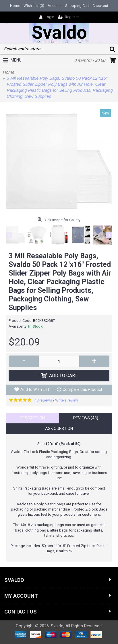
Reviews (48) (86, 418)
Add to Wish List (35, 389)
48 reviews (43, 400)
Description (32, 418)
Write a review (67, 400)
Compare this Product (82, 389)
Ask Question (59, 429)
